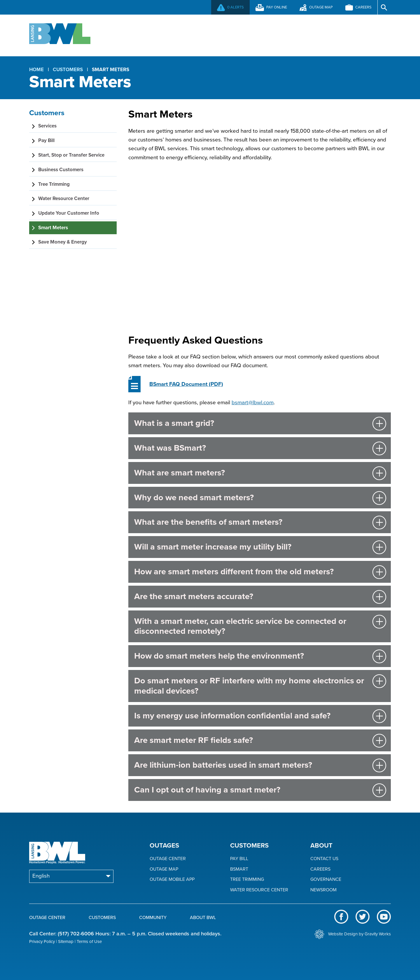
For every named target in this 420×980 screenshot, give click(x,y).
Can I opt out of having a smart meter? (207, 790)
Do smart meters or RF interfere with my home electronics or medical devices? (249, 686)
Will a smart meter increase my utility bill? (213, 547)
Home (36, 70)
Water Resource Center (259, 890)
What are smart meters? (180, 473)
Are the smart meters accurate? (194, 596)
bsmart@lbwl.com (253, 402)
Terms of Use (89, 942)
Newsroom (323, 890)
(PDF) (186, 384)
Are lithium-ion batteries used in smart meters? (223, 765)
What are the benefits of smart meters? (208, 522)
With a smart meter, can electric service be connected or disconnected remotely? (240, 626)
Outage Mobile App (172, 880)
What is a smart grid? (174, 423)
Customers (210, 35)
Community (274, 35)
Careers (320, 869)
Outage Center (140, 35)
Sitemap (66, 942)
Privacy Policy (42, 942)
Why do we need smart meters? (194, 497)
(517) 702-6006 (76, 934)
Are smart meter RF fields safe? (194, 740)
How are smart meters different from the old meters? (234, 572)
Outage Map (164, 869)
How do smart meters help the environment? (219, 656)
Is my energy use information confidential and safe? (232, 716)
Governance (326, 880)
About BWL (337, 35)
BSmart (239, 869)
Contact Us (324, 859)
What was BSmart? (170, 448)
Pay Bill (239, 859)
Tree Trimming (247, 880)
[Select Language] (71, 876)
